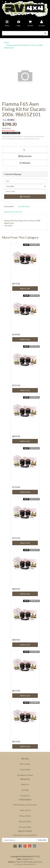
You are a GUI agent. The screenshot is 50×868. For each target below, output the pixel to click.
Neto (34, 864)
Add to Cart (25, 288)
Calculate (25, 197)
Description (9, 206)
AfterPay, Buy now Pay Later (25, 805)
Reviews (13, 212)
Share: (9, 120)
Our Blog (25, 790)
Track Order (25, 769)
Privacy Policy (25, 816)
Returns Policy (25, 821)
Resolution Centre (25, 775)
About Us (25, 784)
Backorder (25, 156)
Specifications (24, 206)
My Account (25, 764)
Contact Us (25, 796)
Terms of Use (25, 810)
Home (6, 42)
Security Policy (25, 827)
